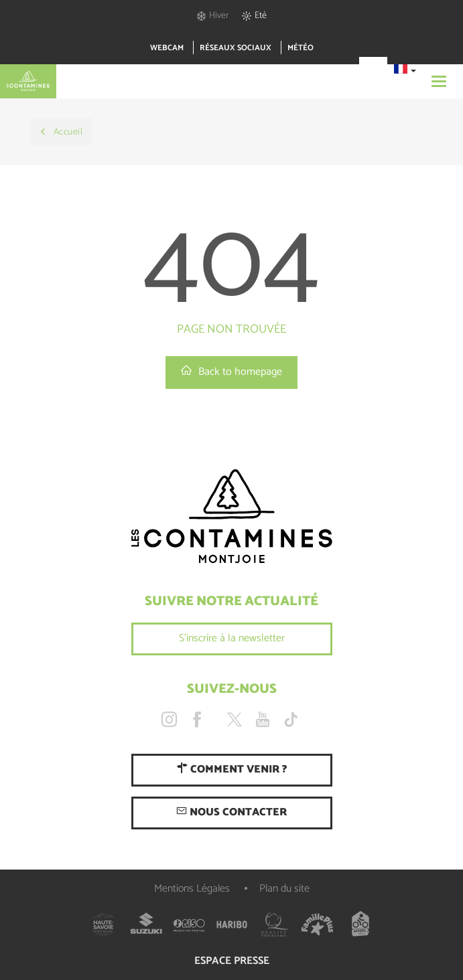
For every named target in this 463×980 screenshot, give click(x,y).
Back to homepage (231, 372)
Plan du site (284, 889)
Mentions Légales (192, 889)
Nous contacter (231, 812)
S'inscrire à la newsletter (232, 638)
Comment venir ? (232, 769)
